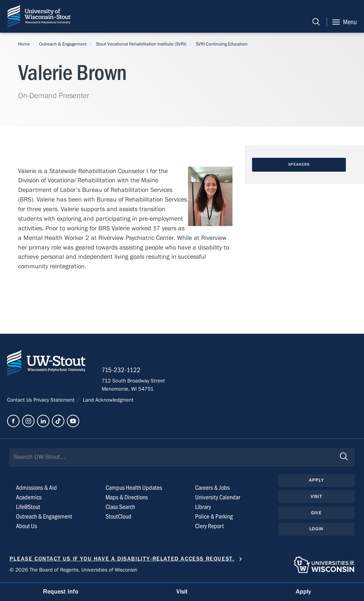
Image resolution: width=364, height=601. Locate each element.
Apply (316, 480)
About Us (26, 526)
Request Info (61, 592)
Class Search (120, 507)
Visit (316, 497)
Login (316, 529)
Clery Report (210, 526)
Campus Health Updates (134, 488)
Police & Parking (214, 517)
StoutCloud (119, 517)
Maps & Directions (127, 497)
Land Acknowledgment (108, 400)
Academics (29, 497)
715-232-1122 (121, 370)
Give (316, 513)
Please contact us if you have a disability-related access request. (122, 559)
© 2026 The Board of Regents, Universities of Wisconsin (73, 570)
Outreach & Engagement (63, 44)
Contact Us (20, 400)
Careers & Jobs (212, 488)
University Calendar (218, 497)
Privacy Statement (55, 400)
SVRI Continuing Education (222, 44)
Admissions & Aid (36, 488)
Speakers (299, 165)
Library (203, 507)
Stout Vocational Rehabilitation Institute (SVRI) (141, 44)
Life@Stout (28, 507)
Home (24, 44)
